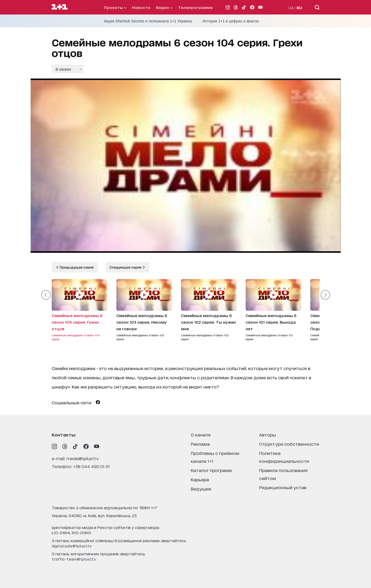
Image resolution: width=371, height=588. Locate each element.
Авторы (268, 434)
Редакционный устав (283, 487)
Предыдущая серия (76, 267)
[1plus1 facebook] (86, 446)
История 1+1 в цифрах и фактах (231, 21)
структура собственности (289, 444)
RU (299, 8)
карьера (200, 479)
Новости (141, 7)
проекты (115, 7)
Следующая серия (126, 267)
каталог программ (211, 470)
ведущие (201, 489)
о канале (201, 434)
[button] (46, 295)
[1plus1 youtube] (97, 446)
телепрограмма (195, 7)
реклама (200, 444)
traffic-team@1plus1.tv (74, 559)
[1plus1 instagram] (54, 446)
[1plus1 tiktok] (75, 446)
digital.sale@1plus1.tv (72, 546)
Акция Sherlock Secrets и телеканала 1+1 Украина (148, 21)
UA (291, 8)
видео (164, 7)
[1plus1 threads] (65, 446)
